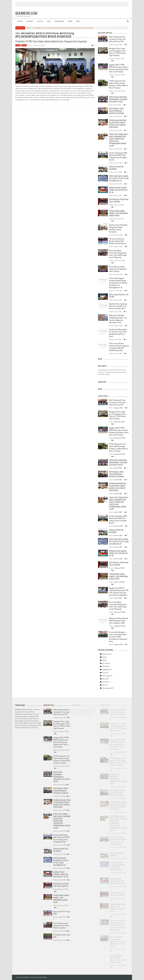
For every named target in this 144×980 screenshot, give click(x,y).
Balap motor (106, 654)
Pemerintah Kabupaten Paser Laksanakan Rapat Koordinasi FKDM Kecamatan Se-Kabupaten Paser (118, 637)
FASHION (20, 21)
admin (31, 45)
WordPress (27, 977)
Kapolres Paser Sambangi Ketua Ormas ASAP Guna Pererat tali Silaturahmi (118, 306)
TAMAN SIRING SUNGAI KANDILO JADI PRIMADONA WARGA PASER (118, 213)
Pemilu (104, 685)
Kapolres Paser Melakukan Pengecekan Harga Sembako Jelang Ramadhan (118, 228)
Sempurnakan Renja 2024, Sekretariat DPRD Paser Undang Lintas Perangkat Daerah (118, 156)
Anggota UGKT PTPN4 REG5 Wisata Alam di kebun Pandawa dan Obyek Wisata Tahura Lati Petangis (119, 68)
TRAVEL (78, 21)
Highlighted (106, 669)
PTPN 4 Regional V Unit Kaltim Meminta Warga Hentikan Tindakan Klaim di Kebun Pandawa (118, 84)
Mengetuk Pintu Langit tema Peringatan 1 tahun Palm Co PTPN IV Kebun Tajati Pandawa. (118, 52)
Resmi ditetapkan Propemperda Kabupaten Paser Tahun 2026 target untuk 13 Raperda (118, 254)
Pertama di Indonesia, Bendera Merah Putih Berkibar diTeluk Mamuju (118, 241)
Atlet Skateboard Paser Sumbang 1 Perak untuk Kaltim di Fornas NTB (117, 39)
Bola (104, 660)
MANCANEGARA (59, 21)
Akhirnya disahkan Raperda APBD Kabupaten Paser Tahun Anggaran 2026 (118, 621)
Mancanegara (106, 676)
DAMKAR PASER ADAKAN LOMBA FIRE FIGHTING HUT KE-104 (118, 190)
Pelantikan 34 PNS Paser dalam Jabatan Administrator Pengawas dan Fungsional (51, 41)
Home (29, 28)
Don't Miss (105, 663)
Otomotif (105, 682)
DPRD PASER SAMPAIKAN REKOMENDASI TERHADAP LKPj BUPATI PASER (118, 99)
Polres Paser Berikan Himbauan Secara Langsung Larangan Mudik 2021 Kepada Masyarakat (119, 347)
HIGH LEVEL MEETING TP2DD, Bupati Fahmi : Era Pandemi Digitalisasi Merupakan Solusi (118, 319)
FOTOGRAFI (30, 21)
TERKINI (70, 21)
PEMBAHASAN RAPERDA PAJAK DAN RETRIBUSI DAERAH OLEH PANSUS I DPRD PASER (118, 124)
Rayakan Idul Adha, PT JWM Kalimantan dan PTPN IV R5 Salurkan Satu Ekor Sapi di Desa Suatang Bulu (119, 591)
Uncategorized (107, 688)
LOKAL (49, 21)
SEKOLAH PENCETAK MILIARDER (116, 168)
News (24, 45)
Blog (104, 657)
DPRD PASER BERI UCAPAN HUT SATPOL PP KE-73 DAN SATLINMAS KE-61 (119, 178)
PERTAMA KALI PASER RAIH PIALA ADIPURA (119, 201)
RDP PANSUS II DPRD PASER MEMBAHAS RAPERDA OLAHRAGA (116, 111)
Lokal (18, 45)
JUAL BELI (40, 21)
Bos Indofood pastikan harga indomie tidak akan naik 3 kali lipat (118, 269)
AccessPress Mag (41, 977)
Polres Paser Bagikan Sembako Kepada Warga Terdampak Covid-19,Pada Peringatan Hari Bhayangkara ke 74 (118, 283)
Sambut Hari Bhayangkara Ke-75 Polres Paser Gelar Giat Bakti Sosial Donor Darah (118, 333)
